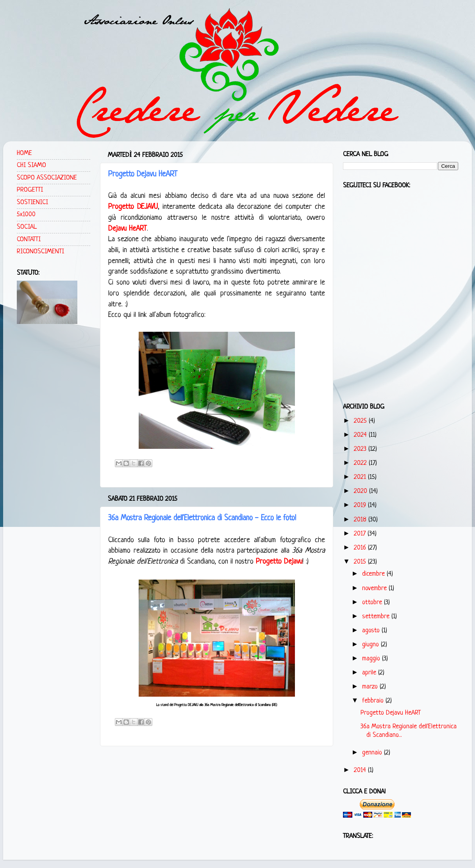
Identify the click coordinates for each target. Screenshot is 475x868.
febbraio (374, 701)
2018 (361, 520)
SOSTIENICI (32, 202)
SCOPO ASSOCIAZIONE (47, 178)
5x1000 (26, 214)
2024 (361, 435)
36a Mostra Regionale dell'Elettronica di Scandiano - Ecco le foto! (202, 518)
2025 (361, 421)
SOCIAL (27, 227)
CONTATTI (29, 239)
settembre (377, 616)
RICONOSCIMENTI (40, 252)
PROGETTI (30, 190)
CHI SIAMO (31, 165)
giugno (371, 645)
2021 (361, 477)
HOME (24, 153)
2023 (361, 449)
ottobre (373, 602)
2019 (361, 505)
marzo (371, 687)
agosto (372, 631)
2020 (362, 491)
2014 (361, 770)
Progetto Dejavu (279, 562)
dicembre (374, 574)
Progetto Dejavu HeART (143, 174)
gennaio (373, 753)
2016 (361, 548)
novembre (375, 588)
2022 (361, 463)
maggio (372, 659)
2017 (361, 534)
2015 (361, 562)
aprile (370, 673)
